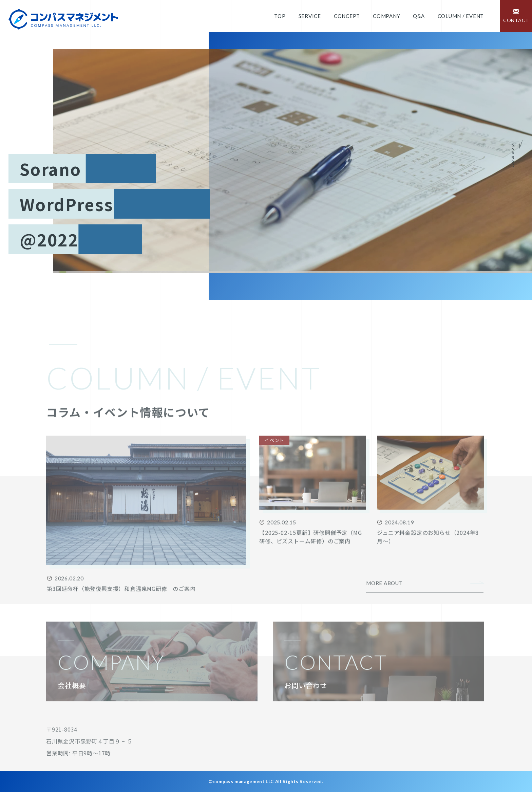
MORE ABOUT (384, 606)
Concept (347, 16)
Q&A (419, 16)
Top (280, 16)
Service (310, 16)
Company (386, 16)
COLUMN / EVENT (461, 16)
